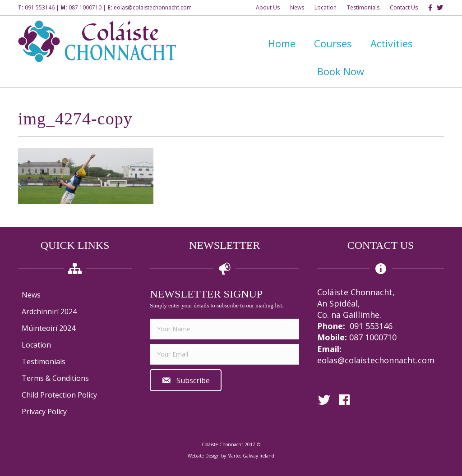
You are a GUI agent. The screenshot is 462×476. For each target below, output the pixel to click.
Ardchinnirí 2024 (49, 311)
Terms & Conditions (55, 378)
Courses (333, 43)
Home (282, 43)
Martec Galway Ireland (251, 456)
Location (326, 7)
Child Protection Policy (59, 395)
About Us (268, 7)
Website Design (204, 456)
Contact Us (404, 7)
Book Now (341, 71)
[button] (186, 380)
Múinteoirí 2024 (49, 328)
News (297, 7)
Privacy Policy (44, 412)
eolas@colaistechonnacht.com (153, 7)
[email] (224, 354)
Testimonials (363, 7)
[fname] (224, 329)
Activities (392, 43)
